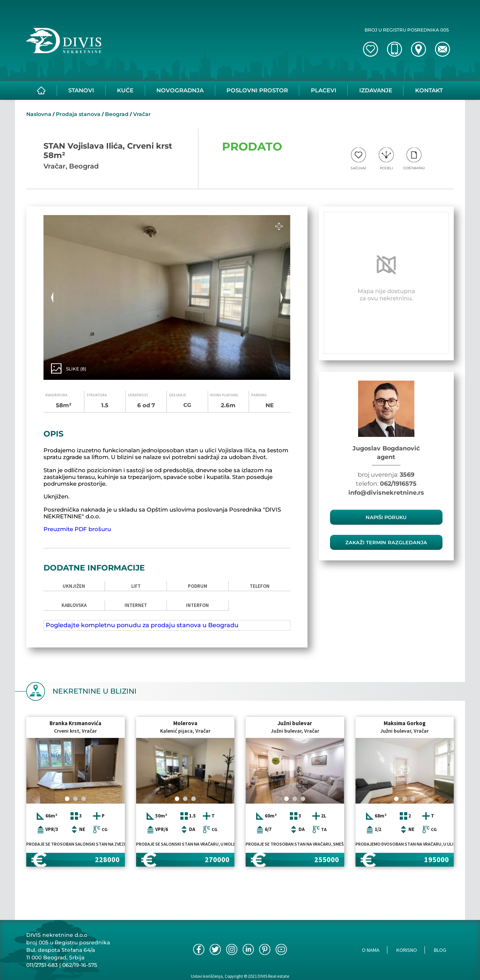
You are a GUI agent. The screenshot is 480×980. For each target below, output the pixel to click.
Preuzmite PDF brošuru (77, 529)
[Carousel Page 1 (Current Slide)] (67, 799)
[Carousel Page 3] (84, 799)
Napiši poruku (386, 517)
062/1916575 (398, 484)
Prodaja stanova (78, 114)
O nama (371, 950)
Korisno (407, 950)
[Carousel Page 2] (75, 799)
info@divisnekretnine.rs (386, 493)
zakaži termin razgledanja (386, 542)
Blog (440, 950)
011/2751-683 (42, 965)
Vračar (142, 114)
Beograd (117, 114)
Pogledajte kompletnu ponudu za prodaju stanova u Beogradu (142, 625)
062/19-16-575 (80, 965)
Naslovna (39, 114)
